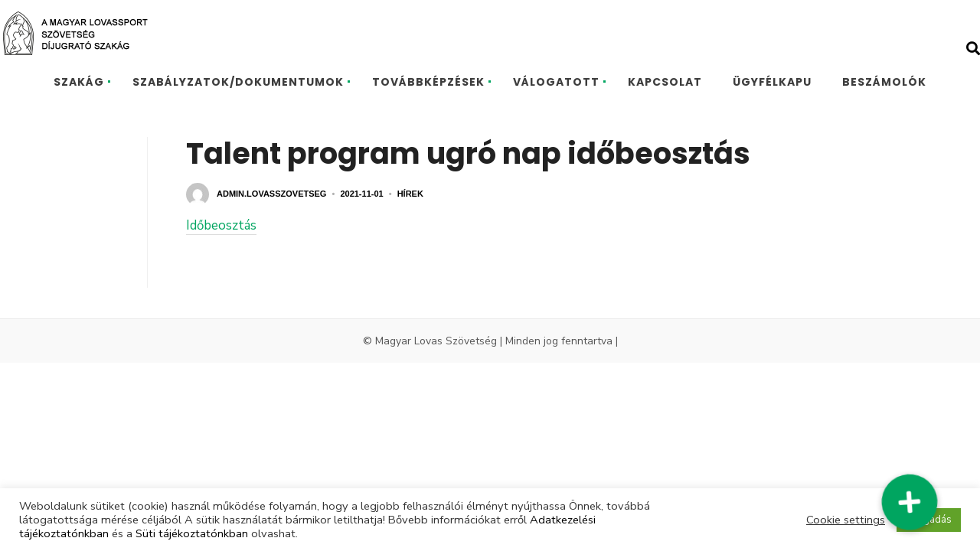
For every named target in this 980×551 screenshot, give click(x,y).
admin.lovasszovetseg (271, 194)
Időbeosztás (221, 225)
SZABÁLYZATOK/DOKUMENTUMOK (238, 82)
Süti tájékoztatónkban (192, 533)
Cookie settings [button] (846, 520)
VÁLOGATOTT (556, 82)
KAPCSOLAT (665, 82)
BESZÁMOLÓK (884, 82)
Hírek (410, 194)
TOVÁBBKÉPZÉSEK (428, 82)
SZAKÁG (79, 82)
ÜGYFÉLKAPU (772, 82)
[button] (910, 502)
